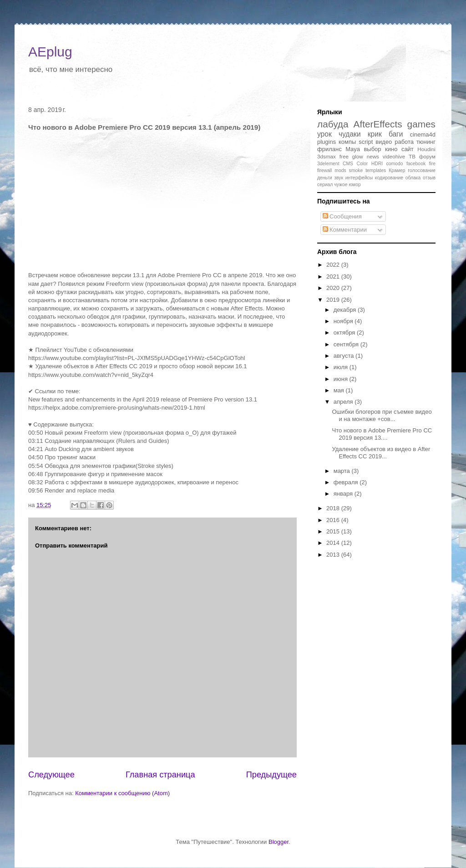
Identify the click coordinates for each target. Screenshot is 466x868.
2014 (334, 543)
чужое (341, 185)
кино (391, 149)
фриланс (329, 149)
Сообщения (342, 216)
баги (396, 134)
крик (375, 134)
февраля (347, 482)
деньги (325, 178)
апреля (344, 402)
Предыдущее (271, 775)
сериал (325, 185)
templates (376, 170)
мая (340, 390)
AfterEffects (378, 124)
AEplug (50, 52)
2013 (334, 555)
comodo (395, 164)
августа (344, 356)
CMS (348, 164)
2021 (334, 277)
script (366, 142)
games (421, 124)
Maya (353, 149)
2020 (334, 288)
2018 (334, 508)
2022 (334, 265)
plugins (327, 142)
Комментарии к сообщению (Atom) (122, 793)
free (344, 156)
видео (384, 142)
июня (342, 379)
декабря (346, 310)
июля (342, 367)
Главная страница (160, 775)
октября (345, 332)
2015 (334, 531)
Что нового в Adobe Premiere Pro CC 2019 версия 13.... (382, 434)
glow (358, 156)
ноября (344, 321)
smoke (356, 170)
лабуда (333, 124)
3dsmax (327, 156)
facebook (416, 164)
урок (324, 134)
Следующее (51, 775)
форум (427, 156)
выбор (372, 149)
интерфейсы (359, 178)
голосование (422, 170)
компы (347, 142)
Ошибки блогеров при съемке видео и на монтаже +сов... (382, 415)
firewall (324, 170)
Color (362, 164)
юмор (355, 185)
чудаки (350, 134)
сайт (408, 149)
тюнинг (426, 142)
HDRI (377, 164)
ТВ (412, 156)
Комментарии (345, 230)
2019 (334, 300)
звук (339, 178)
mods (340, 170)
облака (413, 178)
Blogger (279, 842)
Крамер (397, 170)
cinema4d (423, 135)
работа (404, 142)
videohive (394, 156)
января (344, 494)
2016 (334, 520)
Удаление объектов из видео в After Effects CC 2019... (381, 453)
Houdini (426, 149)
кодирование (389, 178)
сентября (347, 344)
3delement (328, 164)
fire (432, 164)
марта (343, 471)
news (373, 156)
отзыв (429, 178)
